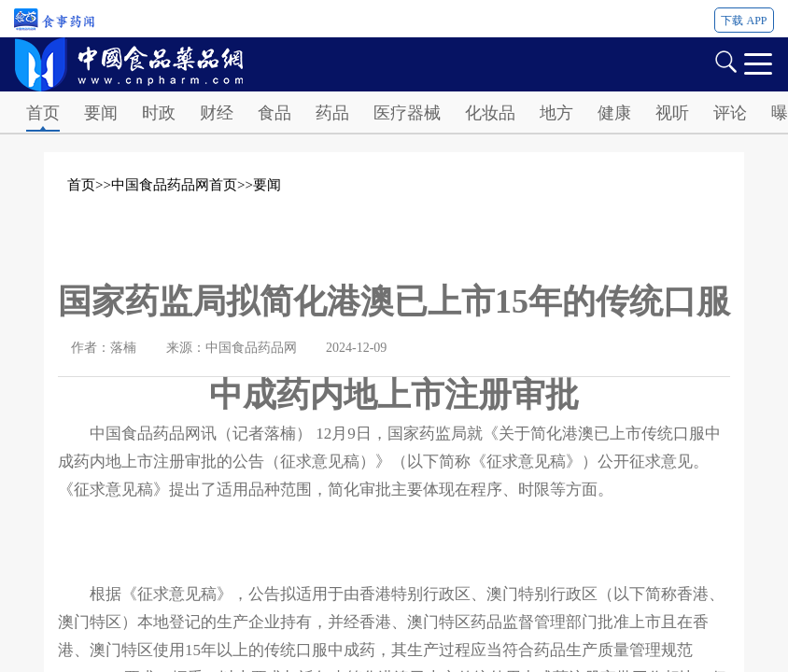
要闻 (101, 113)
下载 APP (744, 21)
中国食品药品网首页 (174, 185)
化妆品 (490, 113)
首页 (43, 113)
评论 (730, 113)
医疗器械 (407, 113)
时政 (159, 113)
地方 (556, 113)
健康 (614, 113)
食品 (274, 113)
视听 (672, 113)
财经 (217, 113)
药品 (332, 113)
